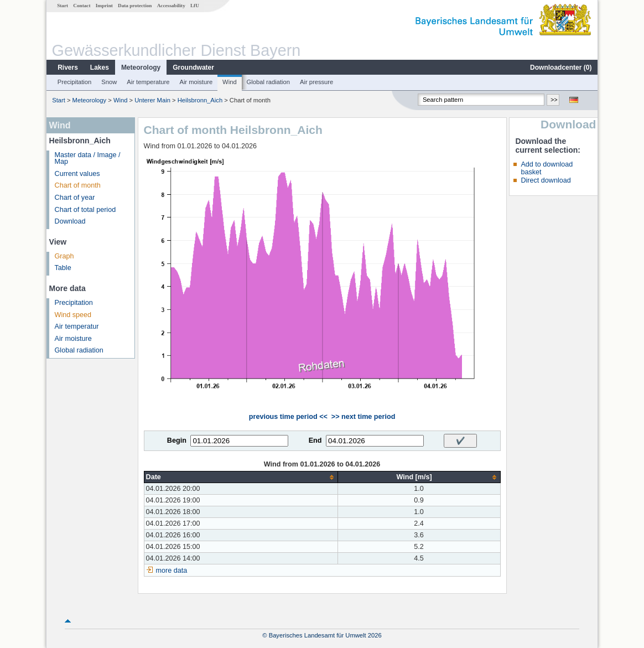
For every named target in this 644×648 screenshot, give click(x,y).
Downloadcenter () (561, 68)
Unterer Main (152, 100)
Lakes (100, 68)
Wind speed (73, 315)
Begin (177, 440)
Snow (109, 82)
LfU (195, 6)
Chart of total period (85, 210)
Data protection (135, 6)
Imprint (104, 6)
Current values (77, 174)
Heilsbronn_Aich (200, 100)
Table (63, 268)
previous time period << (288, 417)
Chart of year (75, 198)
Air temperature (148, 82)
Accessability (171, 6)
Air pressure (316, 82)
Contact (82, 6)
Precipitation (75, 82)
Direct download (546, 180)
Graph (64, 256)
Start (63, 6)
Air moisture (196, 82)
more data (172, 571)
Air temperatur (77, 326)
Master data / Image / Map (88, 159)
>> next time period (363, 417)
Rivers (68, 68)
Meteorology (141, 68)
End (315, 440)
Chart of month (78, 185)
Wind (230, 82)
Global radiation (268, 82)
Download (70, 221)
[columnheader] (241, 477)
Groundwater (193, 68)
